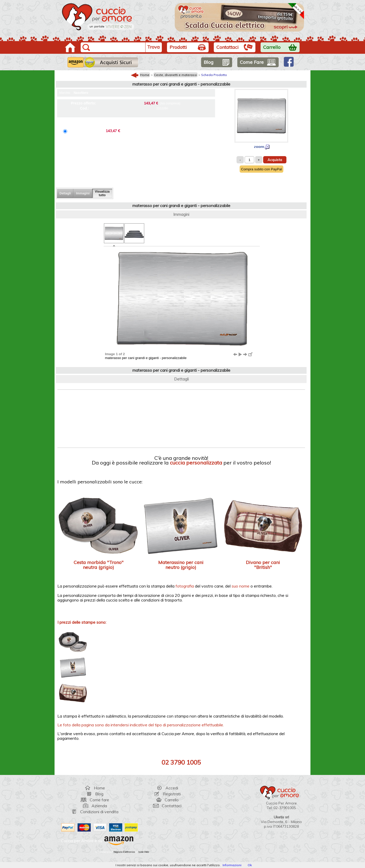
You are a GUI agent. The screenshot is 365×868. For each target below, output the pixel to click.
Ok (250, 865)
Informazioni (232, 865)
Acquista (275, 160)
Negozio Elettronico (124, 852)
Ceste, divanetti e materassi (176, 75)
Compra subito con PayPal (262, 169)
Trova (153, 47)
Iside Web (144, 852)
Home (145, 75)
